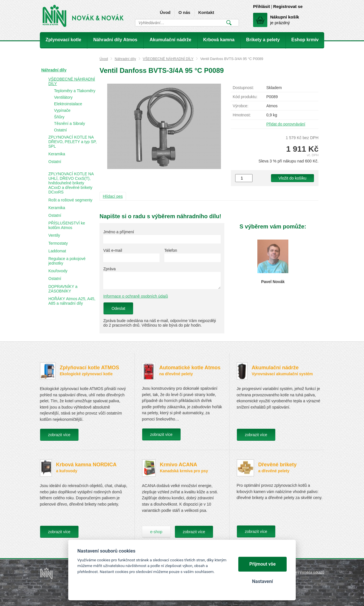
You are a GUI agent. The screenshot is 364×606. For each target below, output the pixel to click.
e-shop (156, 532)
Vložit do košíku (292, 178)
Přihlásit (261, 6)
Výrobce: (240, 106)
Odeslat (118, 308)
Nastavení (262, 581)
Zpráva (109, 269)
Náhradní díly (125, 59)
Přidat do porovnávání (286, 124)
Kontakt (206, 12)
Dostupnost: (243, 88)
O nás (184, 12)
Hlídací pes (113, 196)
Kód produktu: (245, 97)
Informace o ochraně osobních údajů (136, 296)
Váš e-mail (113, 250)
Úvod (165, 12)
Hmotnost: (242, 115)
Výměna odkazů (312, 572)
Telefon (171, 250)
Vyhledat (229, 23)
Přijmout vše (263, 564)
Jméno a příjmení (119, 232)
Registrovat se (288, 6)
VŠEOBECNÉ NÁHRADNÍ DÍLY (168, 59)
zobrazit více (59, 435)
